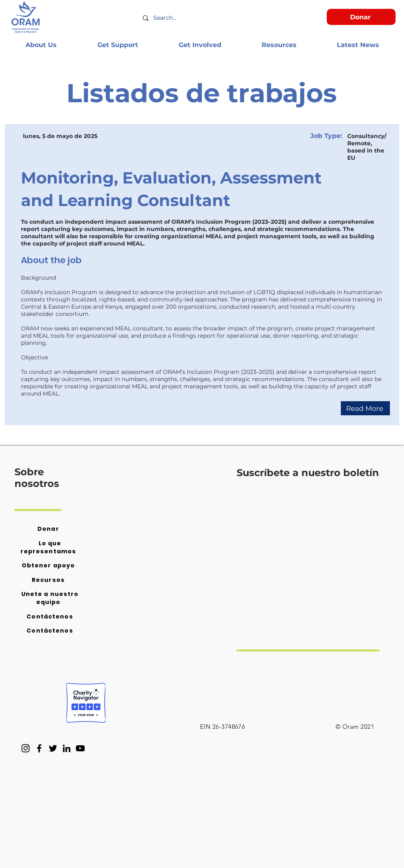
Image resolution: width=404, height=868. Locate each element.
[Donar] (361, 17)
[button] (41, 45)
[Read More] (365, 408)
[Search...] (204, 18)
